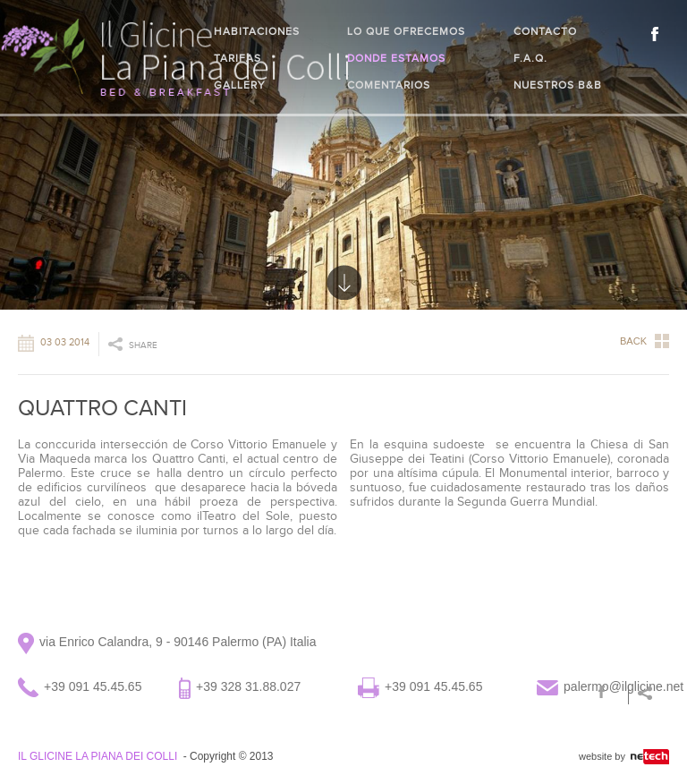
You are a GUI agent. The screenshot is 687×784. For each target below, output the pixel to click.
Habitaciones (257, 31)
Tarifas (237, 58)
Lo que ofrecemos (406, 31)
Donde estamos (396, 58)
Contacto (545, 31)
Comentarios (389, 85)
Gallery (240, 85)
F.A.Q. (530, 58)
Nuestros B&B (558, 85)
